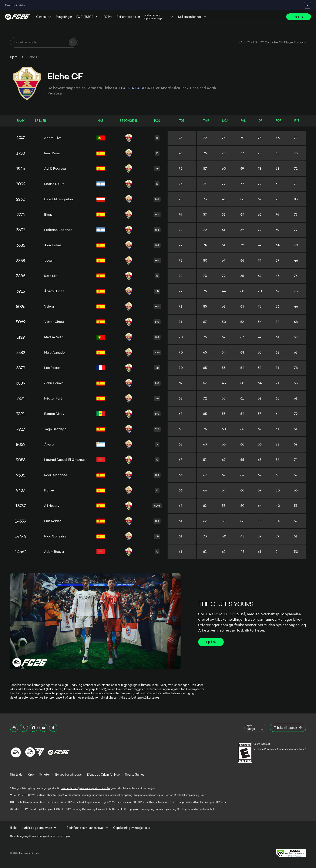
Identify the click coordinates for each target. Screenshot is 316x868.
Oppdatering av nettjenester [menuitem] (132, 828)
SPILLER (40, 121)
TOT (182, 121)
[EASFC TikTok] (53, 728)
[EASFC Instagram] (14, 728)
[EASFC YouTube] (43, 728)
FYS (297, 121)
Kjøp (31, 775)
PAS (243, 121)
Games (44, 17)
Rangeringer (64, 17)
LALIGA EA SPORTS (138, 88)
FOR (279, 121)
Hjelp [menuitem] (13, 828)
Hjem (14, 57)
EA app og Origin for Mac (103, 775)
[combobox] (255, 728)
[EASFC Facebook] (34, 728)
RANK (21, 121)
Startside (16, 775)
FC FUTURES (88, 17)
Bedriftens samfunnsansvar (87, 828)
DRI (261, 121)
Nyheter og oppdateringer (159, 17)
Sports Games (135, 775)
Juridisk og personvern (39, 828)
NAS (101, 121)
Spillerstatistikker (128, 17)
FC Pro (108, 17)
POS (157, 121)
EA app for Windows (68, 775)
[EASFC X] (24, 728)
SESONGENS (129, 121)
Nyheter (44, 775)
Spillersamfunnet (193, 17)
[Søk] (73, 42)
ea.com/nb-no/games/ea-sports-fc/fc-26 (85, 788)
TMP (206, 121)
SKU (225, 121)
